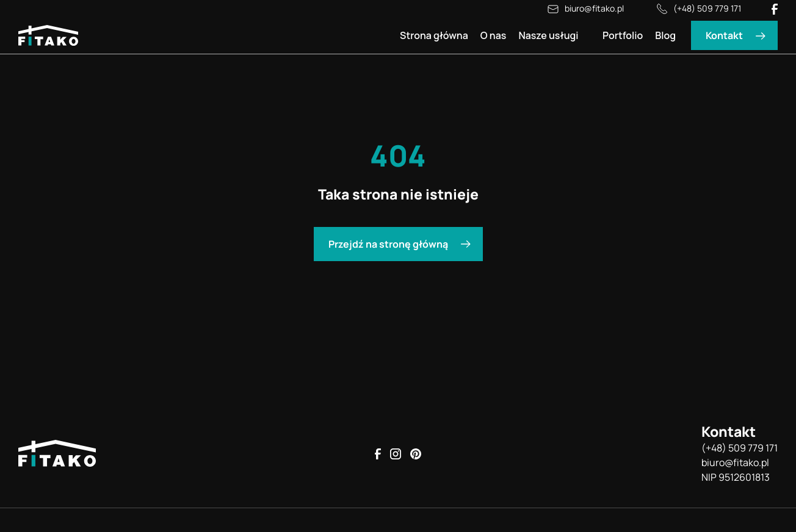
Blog (665, 35)
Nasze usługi (548, 35)
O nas (494, 35)
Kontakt (724, 35)
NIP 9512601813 (736, 477)
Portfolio (623, 35)
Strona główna (434, 35)
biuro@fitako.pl (585, 9)
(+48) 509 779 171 (698, 9)
